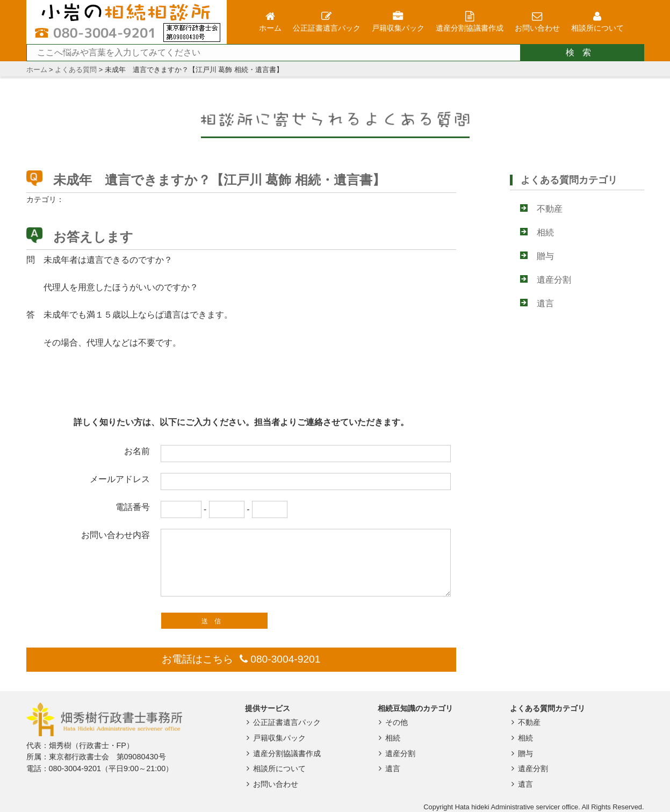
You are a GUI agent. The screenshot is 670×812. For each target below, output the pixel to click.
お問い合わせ (271, 784)
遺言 (545, 303)
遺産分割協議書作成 (282, 753)
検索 (582, 52)
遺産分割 (554, 280)
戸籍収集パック (274, 738)
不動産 (550, 209)
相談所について (274, 768)
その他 (392, 722)
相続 (545, 232)
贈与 (545, 256)
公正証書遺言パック (282, 722)
